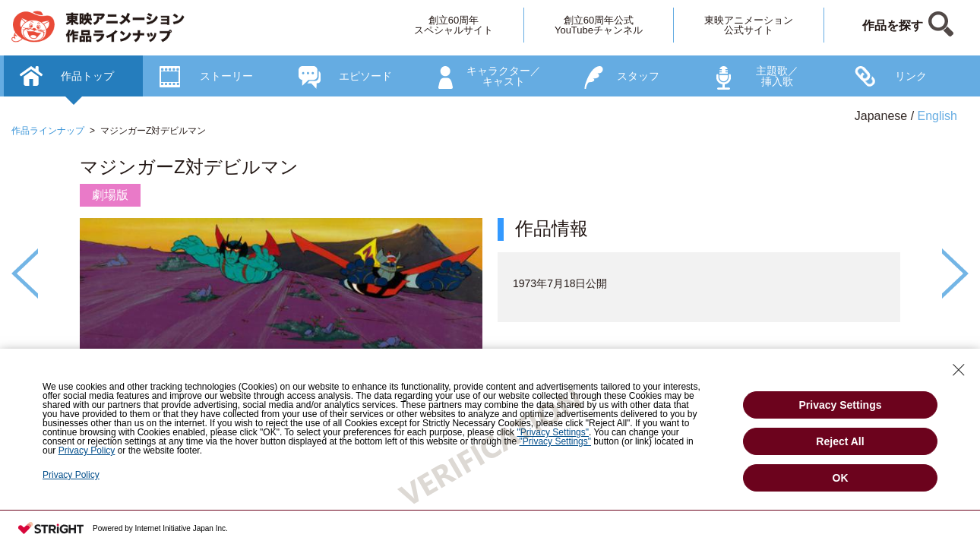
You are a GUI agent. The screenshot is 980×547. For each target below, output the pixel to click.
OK (841, 478)
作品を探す (893, 25)
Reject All (840, 441)
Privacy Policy (71, 475)
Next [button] (955, 273)
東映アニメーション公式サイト (749, 25)
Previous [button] (25, 273)
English (937, 116)
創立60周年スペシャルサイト (454, 25)
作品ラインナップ (48, 131)
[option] (490, 316)
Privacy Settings (841, 405)
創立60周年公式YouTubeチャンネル (599, 25)
